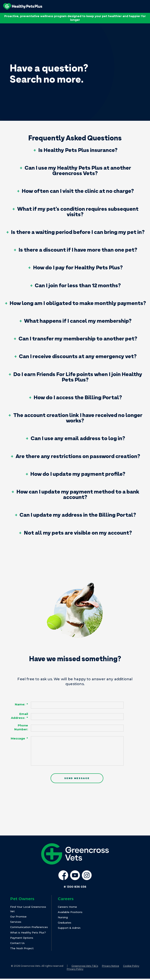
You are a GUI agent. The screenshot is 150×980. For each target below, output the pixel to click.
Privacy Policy (75, 970)
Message (19, 739)
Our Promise (18, 918)
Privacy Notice (111, 967)
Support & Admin (69, 929)
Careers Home (67, 908)
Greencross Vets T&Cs (85, 967)
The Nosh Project (22, 950)
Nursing (63, 918)
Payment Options (22, 939)
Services (16, 923)
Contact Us (17, 944)
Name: (21, 705)
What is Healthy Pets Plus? (28, 934)
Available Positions (70, 913)
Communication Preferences (29, 928)
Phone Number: (21, 728)
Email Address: (19, 716)
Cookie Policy (131, 967)
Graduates (65, 924)
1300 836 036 (75, 888)
